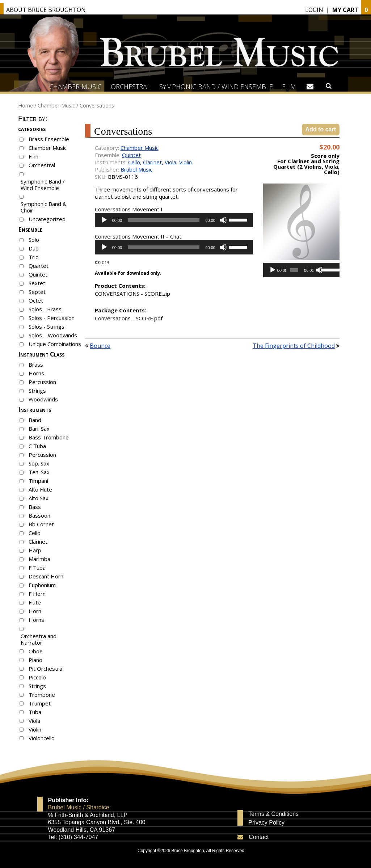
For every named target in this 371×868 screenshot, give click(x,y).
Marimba (39, 559)
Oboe (36, 651)
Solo (34, 240)
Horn (35, 611)
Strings (37, 391)
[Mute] (223, 220)
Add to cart (321, 129)
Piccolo (37, 677)
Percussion (42, 382)
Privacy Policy (266, 823)
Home (26, 105)
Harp (35, 550)
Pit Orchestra (45, 669)
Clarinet (38, 542)
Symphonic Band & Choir (44, 207)
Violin (35, 729)
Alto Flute (40, 489)
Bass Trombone (49, 437)
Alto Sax (39, 498)
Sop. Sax (39, 463)
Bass (35, 507)
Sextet (37, 283)
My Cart (345, 10)
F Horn (37, 594)
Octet (36, 300)
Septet (37, 292)
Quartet (39, 266)
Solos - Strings (47, 326)
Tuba (35, 712)
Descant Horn (46, 576)
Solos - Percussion (52, 318)
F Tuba (37, 568)
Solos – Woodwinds (53, 335)
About (46, 10)
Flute (35, 602)
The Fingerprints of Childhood (294, 346)
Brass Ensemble (49, 139)
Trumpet (40, 703)
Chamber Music (75, 87)
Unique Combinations (55, 344)
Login (314, 10)
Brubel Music (136, 169)
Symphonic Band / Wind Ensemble (216, 87)
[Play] (104, 220)
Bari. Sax (39, 429)
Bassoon (39, 515)
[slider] (164, 220)
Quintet (38, 274)
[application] (174, 220)
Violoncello (42, 738)
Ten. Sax (39, 472)
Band (35, 420)
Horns (36, 373)
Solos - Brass (45, 309)
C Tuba (37, 446)
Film (289, 87)
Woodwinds (43, 399)
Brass (36, 365)
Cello (35, 533)
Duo (34, 248)
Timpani (38, 481)
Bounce (100, 346)
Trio (34, 257)
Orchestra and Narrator (39, 639)
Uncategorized (47, 219)
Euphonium (42, 585)
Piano (35, 660)
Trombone (42, 695)
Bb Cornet (41, 524)
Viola (34, 721)
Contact (259, 837)
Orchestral (130, 87)
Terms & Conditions (273, 814)
